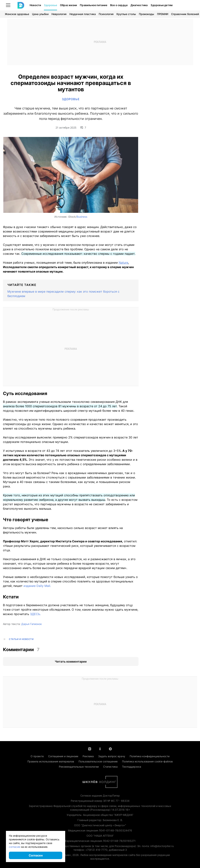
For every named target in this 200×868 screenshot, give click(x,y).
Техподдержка (132, 767)
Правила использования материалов (51, 761)
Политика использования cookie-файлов (147, 761)
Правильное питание (94, 5)
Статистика (110, 767)
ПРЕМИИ (163, 14)
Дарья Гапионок (32, 624)
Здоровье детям (162, 5)
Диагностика (139, 5)
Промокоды (146, 14)
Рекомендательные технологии (79, 767)
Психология (106, 14)
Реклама (88, 756)
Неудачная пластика (83, 14)
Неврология (59, 14)
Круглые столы (126, 14)
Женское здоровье (17, 14)
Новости (35, 5)
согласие (15, 847)
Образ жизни (68, 5)
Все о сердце (119, 5)
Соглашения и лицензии (63, 756)
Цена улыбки (40, 14)
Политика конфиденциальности (150, 756)
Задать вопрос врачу (112, 756)
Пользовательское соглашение (98, 761)
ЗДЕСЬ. (35, 614)
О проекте (37, 756)
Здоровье (50, 5)
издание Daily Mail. (37, 586)
